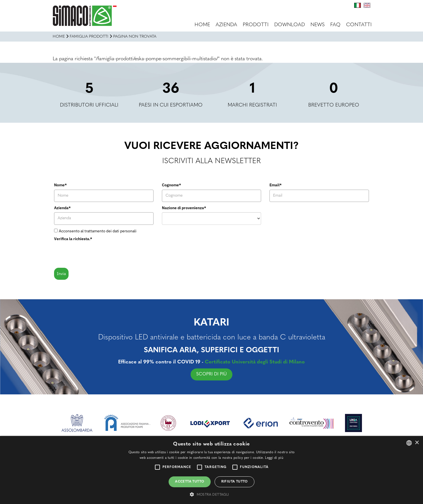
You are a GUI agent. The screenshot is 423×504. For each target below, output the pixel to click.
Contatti (359, 25)
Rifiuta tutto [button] (234, 482)
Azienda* (62, 208)
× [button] (417, 443)
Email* (276, 185)
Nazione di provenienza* (184, 208)
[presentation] (96, 254)
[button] (211, 494)
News (318, 25)
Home (202, 25)
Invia (61, 274)
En (367, 5)
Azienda (226, 25)
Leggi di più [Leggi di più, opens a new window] (274, 458)
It (358, 5)
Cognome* (172, 185)
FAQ (335, 25)
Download (290, 25)
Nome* (60, 185)
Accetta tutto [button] (189, 482)
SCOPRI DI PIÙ (215, 374)
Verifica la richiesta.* (73, 239)
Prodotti (256, 25)
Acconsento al (98, 231)
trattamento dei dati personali (110, 231)
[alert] (211, 470)
